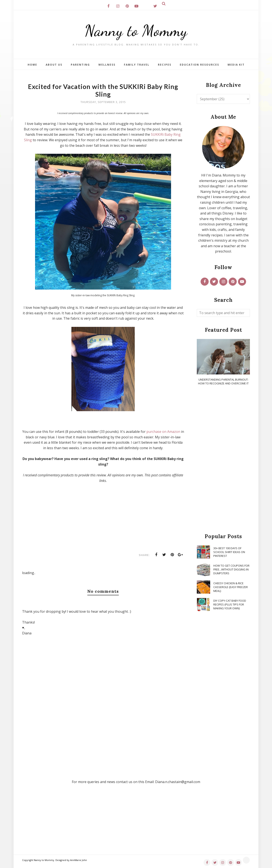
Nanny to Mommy (136, 31)
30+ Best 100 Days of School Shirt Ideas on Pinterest (229, 552)
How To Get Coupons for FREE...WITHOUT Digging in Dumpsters (231, 569)
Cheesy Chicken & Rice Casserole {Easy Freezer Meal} (231, 587)
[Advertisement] (223, 460)
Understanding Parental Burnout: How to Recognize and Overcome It (223, 381)
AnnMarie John (79, 860)
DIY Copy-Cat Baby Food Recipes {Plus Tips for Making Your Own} (230, 604)
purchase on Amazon (163, 432)
